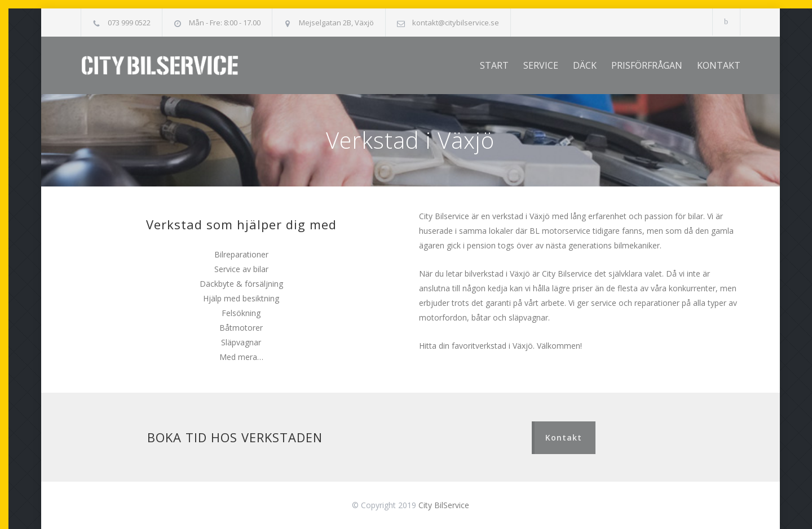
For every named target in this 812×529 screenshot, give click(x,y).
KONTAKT (719, 65)
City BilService (444, 505)
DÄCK (585, 65)
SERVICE (541, 65)
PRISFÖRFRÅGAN (647, 65)
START (494, 65)
